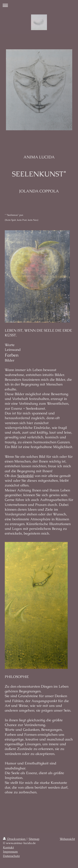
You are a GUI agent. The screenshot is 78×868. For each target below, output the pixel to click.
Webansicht (67, 839)
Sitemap (34, 839)
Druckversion (15, 839)
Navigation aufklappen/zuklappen (39, 5)
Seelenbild (25, 476)
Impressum (10, 852)
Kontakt (8, 847)
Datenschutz (11, 856)
